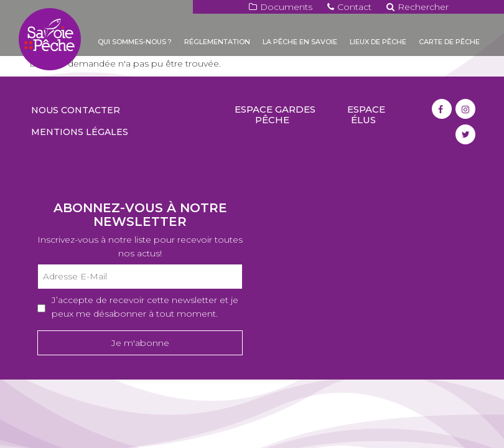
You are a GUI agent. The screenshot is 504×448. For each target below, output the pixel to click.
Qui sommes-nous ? (135, 42)
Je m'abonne (140, 343)
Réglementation (217, 42)
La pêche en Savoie (300, 42)
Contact (349, 7)
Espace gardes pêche (275, 114)
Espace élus (366, 114)
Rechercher (418, 7)
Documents (281, 7)
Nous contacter (76, 110)
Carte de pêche (449, 42)
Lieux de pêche (378, 42)
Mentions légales (80, 132)
